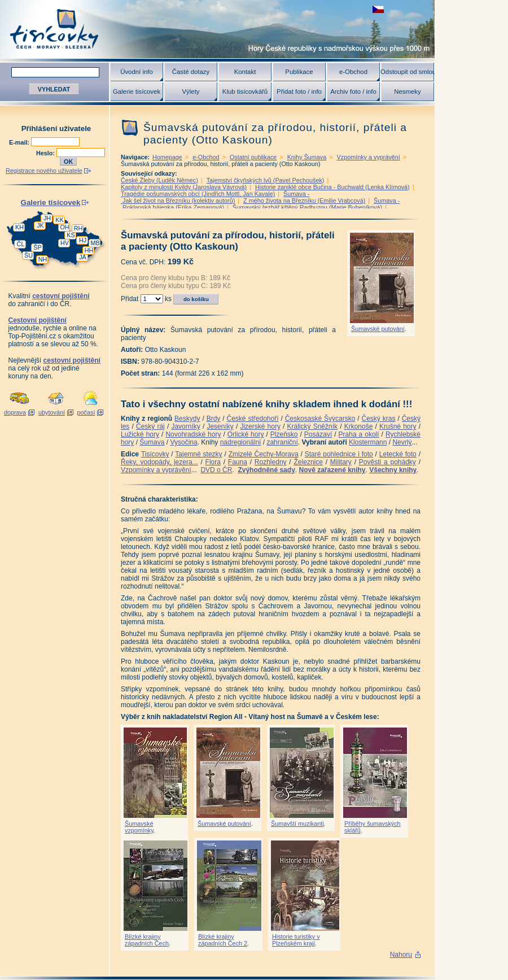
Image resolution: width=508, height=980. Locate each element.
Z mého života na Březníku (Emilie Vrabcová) (304, 201)
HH (89, 250)
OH (64, 227)
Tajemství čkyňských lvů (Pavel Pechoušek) (266, 180)
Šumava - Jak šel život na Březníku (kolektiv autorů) (215, 197)
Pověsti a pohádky (387, 462)
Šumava (152, 442)
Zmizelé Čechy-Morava (264, 454)
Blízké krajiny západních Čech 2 (223, 940)
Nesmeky (407, 92)
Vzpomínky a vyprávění (369, 157)
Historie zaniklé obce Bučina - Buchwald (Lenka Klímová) (332, 187)
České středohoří (253, 419)
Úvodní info (137, 72)
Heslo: (46, 153)
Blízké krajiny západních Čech (147, 940)
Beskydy (187, 419)
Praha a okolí (359, 434)
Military (341, 462)
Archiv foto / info (353, 92)
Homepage (167, 157)
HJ (83, 240)
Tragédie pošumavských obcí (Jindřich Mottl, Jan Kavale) (198, 194)
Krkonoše (359, 426)
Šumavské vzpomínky (139, 827)
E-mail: (20, 142)
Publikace (299, 72)
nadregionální (241, 442)
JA (83, 257)
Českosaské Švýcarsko (320, 419)
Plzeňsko (284, 434)
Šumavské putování (378, 329)
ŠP (37, 247)
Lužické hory (140, 434)
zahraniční (282, 442)
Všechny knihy (393, 470)
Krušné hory (398, 426)
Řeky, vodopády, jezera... (159, 462)
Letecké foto (398, 454)
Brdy (214, 419)
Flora (213, 462)
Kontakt (245, 72)
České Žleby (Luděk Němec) (159, 180)
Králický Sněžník (313, 426)
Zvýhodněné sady (266, 470)
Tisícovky (155, 454)
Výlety (190, 92)
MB (95, 243)
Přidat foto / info (299, 92)
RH (78, 228)
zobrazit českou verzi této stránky (378, 9)
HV (65, 243)
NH (43, 259)
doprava (15, 412)
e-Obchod (353, 72)
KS (71, 235)
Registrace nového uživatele (44, 171)
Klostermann (368, 442)
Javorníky (185, 426)
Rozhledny (271, 462)
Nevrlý (402, 442)
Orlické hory (246, 434)
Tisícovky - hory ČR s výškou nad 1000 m (217, 29)
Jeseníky (220, 426)
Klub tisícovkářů (245, 92)
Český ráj (150, 426)
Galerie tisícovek (137, 92)
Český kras (379, 419)
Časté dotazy (191, 72)
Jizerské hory (260, 426)
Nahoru (401, 955)
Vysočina (183, 442)
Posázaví (318, 434)
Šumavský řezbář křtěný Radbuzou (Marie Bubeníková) (307, 207)
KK (59, 220)
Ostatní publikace (253, 157)
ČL (21, 244)
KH (19, 227)
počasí (86, 412)
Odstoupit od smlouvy (408, 72)
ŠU (29, 255)
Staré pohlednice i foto (339, 454)
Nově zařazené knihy (332, 470)
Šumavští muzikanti (297, 824)
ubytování (52, 412)
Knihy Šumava (307, 157)
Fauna (238, 462)
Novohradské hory (193, 434)
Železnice (308, 462)
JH (47, 218)
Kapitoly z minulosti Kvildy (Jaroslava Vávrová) (184, 187)
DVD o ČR (216, 470)
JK (40, 225)
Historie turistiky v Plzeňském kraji (296, 940)
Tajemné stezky (198, 454)
